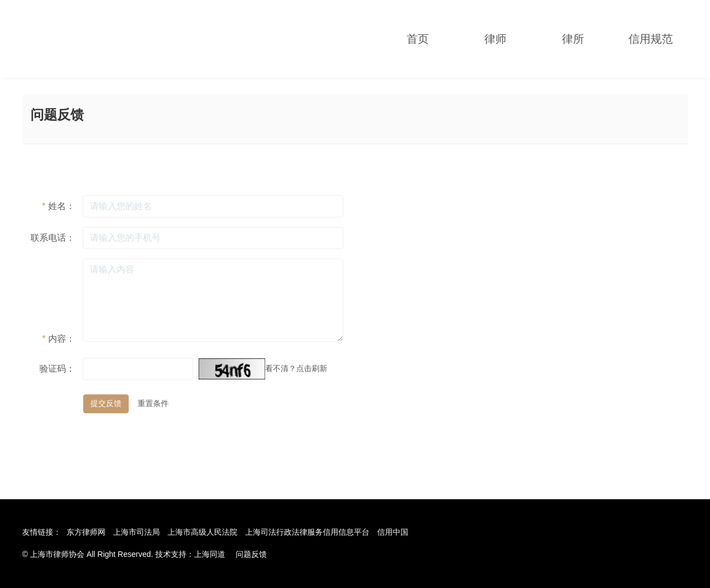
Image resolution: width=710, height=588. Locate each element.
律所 (573, 39)
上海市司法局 (136, 532)
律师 (495, 39)
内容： (59, 339)
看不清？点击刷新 (296, 368)
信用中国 (393, 532)
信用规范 (651, 39)
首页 (418, 39)
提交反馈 (106, 403)
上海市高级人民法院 (202, 532)
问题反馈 (251, 554)
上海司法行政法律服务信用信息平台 (307, 532)
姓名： (59, 206)
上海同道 (210, 554)
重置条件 (153, 403)
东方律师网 (86, 532)
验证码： (57, 369)
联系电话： (53, 238)
